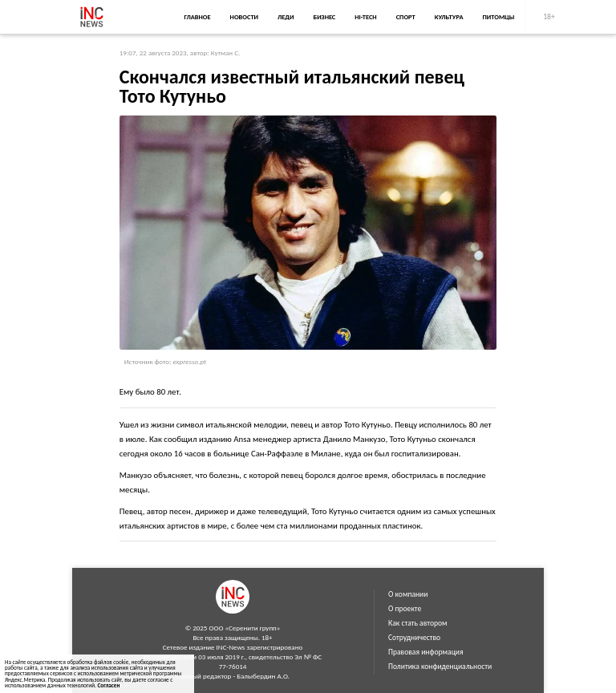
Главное (197, 17)
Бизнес (324, 17)
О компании (408, 594)
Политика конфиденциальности (440, 667)
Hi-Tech (365, 17)
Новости (244, 17)
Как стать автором (418, 623)
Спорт (406, 17)
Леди (286, 17)
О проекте (405, 609)
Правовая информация (426, 652)
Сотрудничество (414, 638)
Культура (449, 17)
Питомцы (499, 17)
